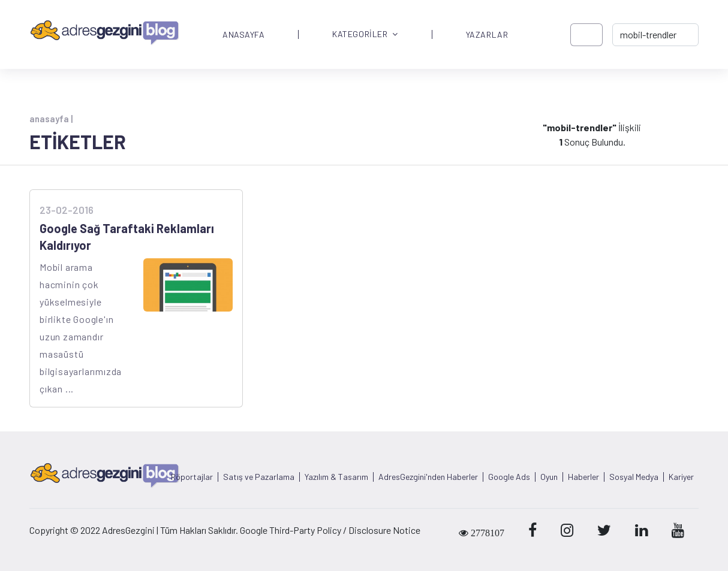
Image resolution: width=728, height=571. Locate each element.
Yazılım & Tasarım (336, 477)
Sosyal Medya (634, 477)
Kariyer (681, 477)
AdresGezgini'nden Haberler (428, 477)
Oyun (549, 477)
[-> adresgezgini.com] (655, 35)
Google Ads (509, 477)
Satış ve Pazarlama (259, 477)
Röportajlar (192, 477)
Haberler (583, 477)
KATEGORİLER (365, 34)
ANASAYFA (243, 35)
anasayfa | (51, 119)
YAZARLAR (487, 35)
